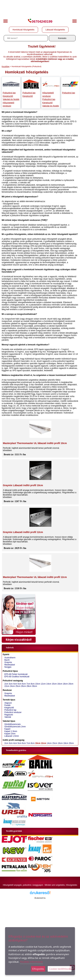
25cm (18, 686)
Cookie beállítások (60, 969)
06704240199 (40, 21)
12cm (43, 684)
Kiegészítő (8, 96)
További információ (31, 962)
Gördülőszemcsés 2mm (15, 727)
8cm (33, 684)
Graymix (8, 662)
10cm (38, 684)
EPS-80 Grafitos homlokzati (17, 677)
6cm (24, 684)
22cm (7, 686)
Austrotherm (10, 658)
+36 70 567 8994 (25, 612)
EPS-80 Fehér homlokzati (16, 674)
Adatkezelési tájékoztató (37, 878)
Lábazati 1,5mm (12, 736)
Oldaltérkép (55, 878)
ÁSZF (22, 878)
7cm (28, 684)
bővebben (7, 450)
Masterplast (10, 665)
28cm (29, 686)
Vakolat (8, 717)
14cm (49, 684)
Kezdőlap (6, 66)
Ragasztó (9, 715)
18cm (65, 684)
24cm (12, 686)
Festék (7, 705)
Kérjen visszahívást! (19, 640)
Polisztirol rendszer (13, 712)
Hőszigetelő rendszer (8, 104)
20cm (71, 684)
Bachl (7, 660)
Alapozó (8, 703)
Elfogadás (38, 969)
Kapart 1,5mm (11, 731)
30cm (34, 686)
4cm (15, 684)
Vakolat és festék (11, 99)
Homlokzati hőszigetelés (23, 30)
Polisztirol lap (9, 93)
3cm (11, 684)
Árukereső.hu (40, 898)
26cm (23, 686)
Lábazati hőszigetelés (55, 30)
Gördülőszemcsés (13, 724)
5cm (20, 684)
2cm (6, 684)
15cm (54, 684)
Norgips (8, 667)
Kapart (7, 729)
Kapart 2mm (10, 734)
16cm (60, 684)
